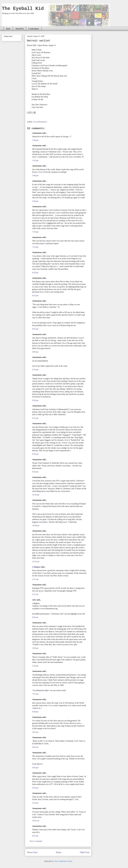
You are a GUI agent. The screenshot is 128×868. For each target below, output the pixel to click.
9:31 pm (35, 370)
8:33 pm (35, 295)
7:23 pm (35, 247)
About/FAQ (19, 29)
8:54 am (35, 836)
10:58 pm (36, 526)
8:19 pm (35, 788)
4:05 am (35, 747)
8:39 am (35, 617)
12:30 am (36, 562)
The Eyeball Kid (23, 9)
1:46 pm (35, 140)
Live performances (40, 122)
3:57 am (35, 579)
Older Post (85, 852)
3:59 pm (35, 648)
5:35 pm (35, 666)
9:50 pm (35, 400)
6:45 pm (35, 768)
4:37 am (35, 594)
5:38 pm (35, 201)
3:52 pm (35, 160)
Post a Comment (36, 841)
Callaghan (36, 567)
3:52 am (35, 732)
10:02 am (36, 821)
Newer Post (32, 852)
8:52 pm (35, 329)
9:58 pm (35, 472)
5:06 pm (35, 175)
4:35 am (35, 803)
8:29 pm (35, 273)
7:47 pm (35, 694)
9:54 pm (35, 454)
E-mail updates (34, 29)
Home (8, 29)
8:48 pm (35, 712)
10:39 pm (36, 495)
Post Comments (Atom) (63, 861)
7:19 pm (35, 232)
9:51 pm (35, 418)
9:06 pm (35, 352)
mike (34, 600)
